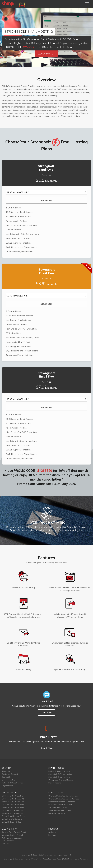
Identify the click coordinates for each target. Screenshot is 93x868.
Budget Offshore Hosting (59, 771)
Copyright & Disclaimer (14, 859)
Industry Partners (9, 780)
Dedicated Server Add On (59, 813)
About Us (6, 771)
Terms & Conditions (33, 859)
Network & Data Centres (12, 783)
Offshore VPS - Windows (13, 810)
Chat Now (46, 712)
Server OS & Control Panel (60, 810)
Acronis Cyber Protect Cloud (14, 832)
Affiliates (52, 832)
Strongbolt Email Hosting (59, 777)
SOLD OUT (46, 200)
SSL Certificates (9, 841)
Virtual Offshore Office (11, 822)
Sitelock (5, 844)
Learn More (47, 54)
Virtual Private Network (12, 819)
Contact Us (7, 777)
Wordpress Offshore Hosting (61, 780)
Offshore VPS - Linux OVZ (13, 799)
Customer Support (10, 774)
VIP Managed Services (58, 807)
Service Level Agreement (79, 859)
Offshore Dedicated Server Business (64, 799)
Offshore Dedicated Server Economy (64, 796)
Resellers (52, 835)
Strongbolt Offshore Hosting (60, 774)
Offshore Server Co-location (60, 804)
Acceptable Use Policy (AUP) (55, 859)
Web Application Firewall (13, 835)
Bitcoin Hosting (55, 783)
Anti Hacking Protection (12, 838)
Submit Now (47, 748)
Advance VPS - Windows (13, 813)
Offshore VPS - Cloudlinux (13, 796)
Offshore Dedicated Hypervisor (62, 802)
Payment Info (8, 786)
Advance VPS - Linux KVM (13, 807)
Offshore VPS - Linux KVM (13, 804)
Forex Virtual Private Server (14, 816)
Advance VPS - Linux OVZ (13, 802)
